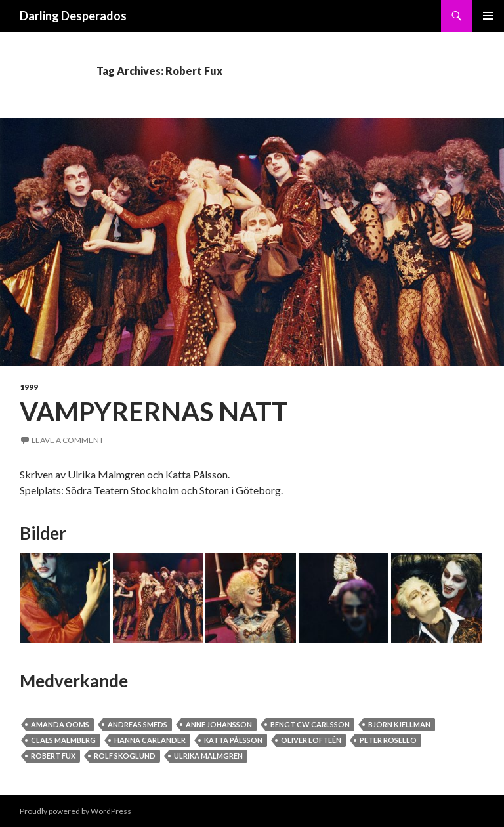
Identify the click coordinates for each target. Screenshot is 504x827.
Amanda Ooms (60, 724)
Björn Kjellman (399, 724)
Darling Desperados (73, 16)
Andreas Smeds (137, 724)
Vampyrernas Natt (154, 412)
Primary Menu (488, 16)
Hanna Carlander (150, 740)
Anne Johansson (219, 724)
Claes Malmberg (63, 740)
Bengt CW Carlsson (310, 724)
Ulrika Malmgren (208, 756)
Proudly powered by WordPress (75, 811)
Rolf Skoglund (125, 756)
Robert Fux (53, 756)
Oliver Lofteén (311, 740)
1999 (29, 387)
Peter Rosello (388, 740)
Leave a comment (68, 440)
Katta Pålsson (233, 740)
